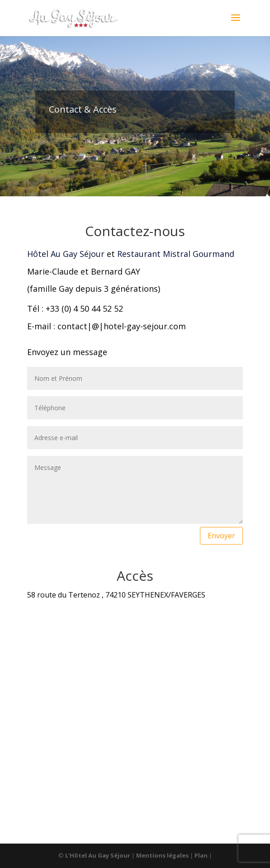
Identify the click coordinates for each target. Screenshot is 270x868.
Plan (202, 855)
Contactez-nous (135, 231)
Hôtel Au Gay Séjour (66, 254)
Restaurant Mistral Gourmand (176, 254)
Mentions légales (163, 855)
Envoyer (221, 536)
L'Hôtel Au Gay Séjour (98, 855)
